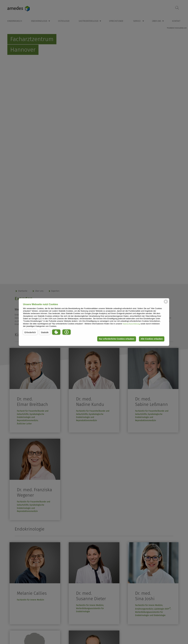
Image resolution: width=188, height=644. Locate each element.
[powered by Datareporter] (166, 303)
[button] (30, 332)
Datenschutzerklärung (131, 324)
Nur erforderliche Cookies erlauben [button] (117, 339)
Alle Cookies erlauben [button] (152, 339)
